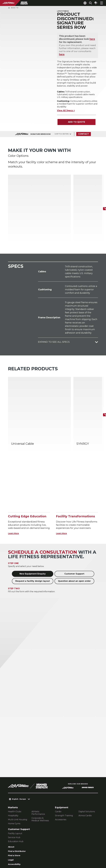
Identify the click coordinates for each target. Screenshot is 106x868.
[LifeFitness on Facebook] (65, 852)
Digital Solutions (87, 767)
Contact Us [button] (14, 848)
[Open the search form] (88, 3)
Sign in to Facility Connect (24, 832)
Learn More (15, 489)
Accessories (61, 775)
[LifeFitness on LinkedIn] (56, 852)
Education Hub (16, 797)
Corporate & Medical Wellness (40, 775)
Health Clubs (15, 767)
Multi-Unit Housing (18, 775)
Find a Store (15, 812)
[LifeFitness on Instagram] (74, 852)
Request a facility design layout (33, 537)
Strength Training (64, 771)
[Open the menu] (101, 3)
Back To (13, 8)
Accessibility (16, 822)
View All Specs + (66, 113)
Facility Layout (15, 789)
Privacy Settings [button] (32, 848)
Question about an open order (74, 537)
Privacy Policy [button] (15, 852)
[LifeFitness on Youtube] (92, 852)
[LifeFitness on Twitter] (83, 852)
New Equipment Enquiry (33, 529)
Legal (11, 817)
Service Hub (14, 793)
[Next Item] (102, 198)
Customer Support (74, 529)
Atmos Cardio (85, 771)
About (12, 803)
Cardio (58, 767)
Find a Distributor (18, 807)
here (93, 40)
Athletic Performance (38, 768)
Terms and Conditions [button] (20, 856)
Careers (13, 827)
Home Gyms (14, 779)
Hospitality (13, 771)
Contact (84, 136)
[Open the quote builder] (95, 3)
